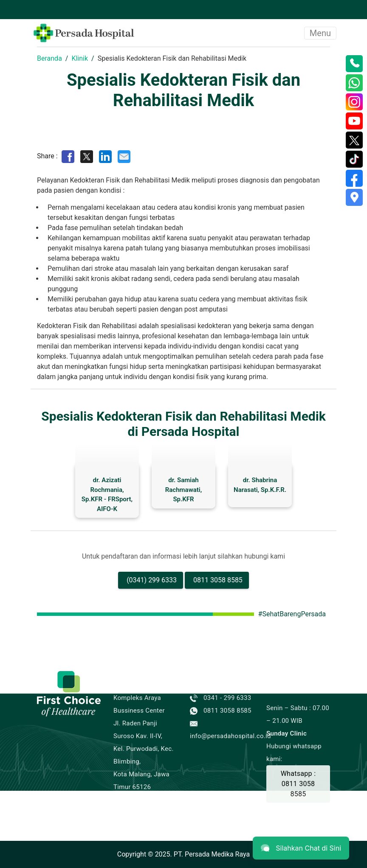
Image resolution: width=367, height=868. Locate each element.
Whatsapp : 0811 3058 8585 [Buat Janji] (298, 784)
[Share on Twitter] (87, 156)
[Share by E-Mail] (124, 156)
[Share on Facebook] (68, 156)
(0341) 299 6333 (152, 580)
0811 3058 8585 (218, 580)
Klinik (80, 58)
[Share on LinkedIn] (105, 156)
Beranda (49, 58)
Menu (320, 33)
